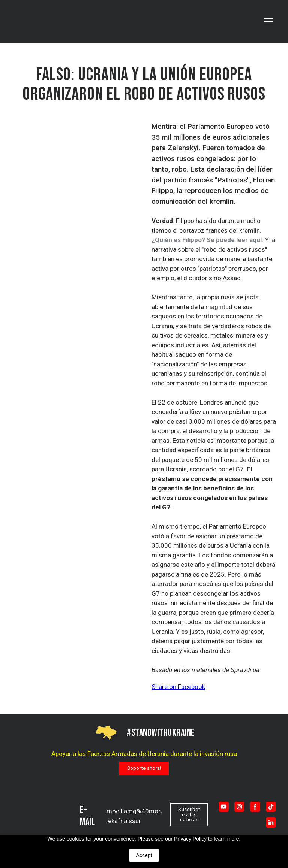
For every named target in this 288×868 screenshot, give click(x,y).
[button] (144, 768)
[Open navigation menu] (268, 21)
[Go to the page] (44, 21)
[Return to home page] (42, 815)
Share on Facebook (178, 687)
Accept (144, 855)
